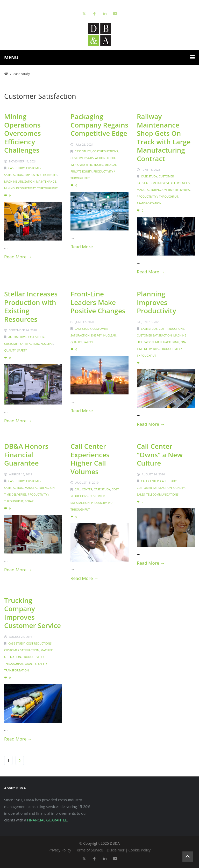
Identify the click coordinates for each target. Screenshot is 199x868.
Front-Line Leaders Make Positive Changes (98, 302)
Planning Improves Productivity (157, 302)
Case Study (22, 74)
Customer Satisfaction (88, 158)
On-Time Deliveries (176, 190)
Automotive (17, 337)
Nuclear (47, 344)
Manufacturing (149, 190)
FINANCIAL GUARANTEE (47, 820)
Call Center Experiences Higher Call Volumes (90, 459)
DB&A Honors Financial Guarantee (26, 455)
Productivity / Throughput (37, 188)
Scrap (29, 501)
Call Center (84, 489)
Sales (141, 494)
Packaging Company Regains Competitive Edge (99, 125)
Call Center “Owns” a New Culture (160, 455)
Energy (96, 335)
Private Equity (81, 171)
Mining (9, 188)
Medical (111, 165)
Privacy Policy (60, 850)
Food (111, 158)
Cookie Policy (139, 850)
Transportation (149, 203)
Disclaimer (116, 850)
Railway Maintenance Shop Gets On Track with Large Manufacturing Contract (164, 137)
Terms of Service (89, 850)
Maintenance (46, 181)
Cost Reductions (105, 151)
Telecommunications (163, 494)
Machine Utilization (19, 181)
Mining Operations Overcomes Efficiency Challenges (23, 133)
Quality (10, 350)
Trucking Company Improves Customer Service (33, 613)
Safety (22, 350)
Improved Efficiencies (41, 175)
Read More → (18, 257)
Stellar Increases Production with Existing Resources (31, 306)
